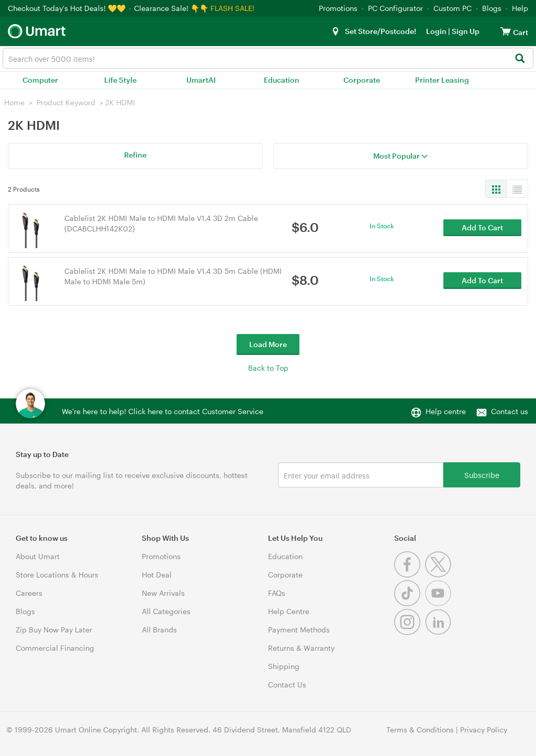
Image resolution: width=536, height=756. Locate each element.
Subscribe (482, 475)
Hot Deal (157, 575)
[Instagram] (410, 632)
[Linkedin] (439, 632)
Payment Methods (299, 630)
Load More (268, 344)
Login (436, 31)
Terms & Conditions (420, 730)
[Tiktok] (410, 603)
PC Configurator (395, 8)
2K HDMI (120, 102)
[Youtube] (439, 603)
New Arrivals (163, 593)
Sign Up (465, 31)
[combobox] (268, 58)
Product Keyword (66, 102)
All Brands (159, 630)
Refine (135, 155)
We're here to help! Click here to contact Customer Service (163, 411)
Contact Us (287, 685)
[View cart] (506, 31)
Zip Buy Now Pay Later (54, 630)
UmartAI (201, 80)
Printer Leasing (442, 80)
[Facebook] (410, 575)
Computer (40, 80)
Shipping (284, 666)
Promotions (338, 8)
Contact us (510, 411)
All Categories (166, 611)
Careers (29, 593)
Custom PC (453, 8)
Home (14, 102)
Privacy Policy (484, 730)
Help (520, 8)
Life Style (120, 80)
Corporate (362, 80)
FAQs (277, 593)
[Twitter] (439, 575)
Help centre (446, 411)
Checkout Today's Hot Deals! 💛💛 (68, 8)
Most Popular (400, 156)
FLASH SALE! (232, 8)
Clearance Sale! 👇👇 (171, 8)
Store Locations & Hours (57, 575)
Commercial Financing (55, 648)
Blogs (492, 8)
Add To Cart (482, 228)
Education (282, 80)
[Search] (520, 59)
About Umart (38, 556)
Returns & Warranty (301, 648)
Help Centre (289, 611)
